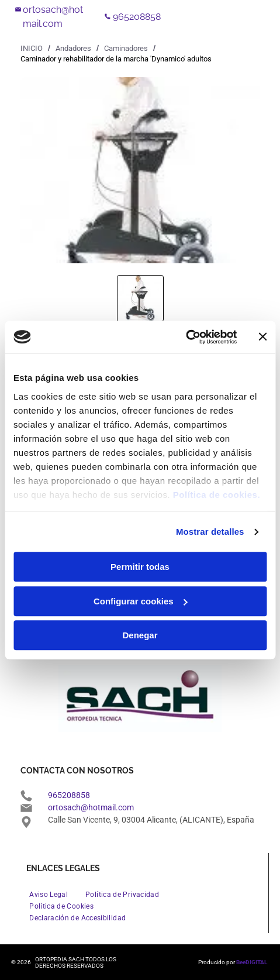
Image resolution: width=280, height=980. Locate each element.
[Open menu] (230, 17)
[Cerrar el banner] (262, 337)
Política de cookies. (217, 495)
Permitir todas (140, 567)
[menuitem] (49, 895)
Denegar (140, 635)
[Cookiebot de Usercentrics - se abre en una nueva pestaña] (186, 337)
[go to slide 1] (140, 298)
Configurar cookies (141, 601)
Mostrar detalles (210, 532)
